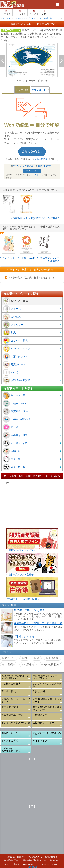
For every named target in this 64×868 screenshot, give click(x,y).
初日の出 (10, 658)
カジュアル (13, 317)
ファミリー (13, 325)
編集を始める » (32, 152)
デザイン (6, 12)
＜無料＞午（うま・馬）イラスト (16, 700)
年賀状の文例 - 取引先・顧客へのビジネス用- (32, 278)
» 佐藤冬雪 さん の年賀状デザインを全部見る (35, 218)
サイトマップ (40, 741)
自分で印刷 (22, 90)
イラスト (34, 12)
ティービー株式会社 (13, 864)
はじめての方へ (10, 733)
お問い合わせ (51, 857)
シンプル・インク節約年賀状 (47, 685)
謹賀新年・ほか (15, 411)
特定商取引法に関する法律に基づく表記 (41, 860)
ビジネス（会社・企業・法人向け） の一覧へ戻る (32, 476)
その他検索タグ (52, 664)
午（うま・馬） (15, 395)
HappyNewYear (15, 403)
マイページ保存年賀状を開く (11, 750)
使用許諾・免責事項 (16, 857)
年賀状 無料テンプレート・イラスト (45, 677)
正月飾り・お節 (15, 443)
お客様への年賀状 (16, 380)
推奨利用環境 (45, 166)
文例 (44, 12)
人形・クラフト (15, 356)
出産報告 (10, 664)
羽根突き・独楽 (15, 435)
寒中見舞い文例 (10, 707)
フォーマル (13, 309)
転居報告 (29, 664)
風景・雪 (12, 459)
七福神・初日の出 (16, 419)
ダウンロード (39, 90)
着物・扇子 (13, 451)
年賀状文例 (39, 691)
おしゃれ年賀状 (15, 340)
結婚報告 (54, 658)
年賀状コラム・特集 (12, 715)
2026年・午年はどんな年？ (29, 610)
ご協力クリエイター (44, 723)
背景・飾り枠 (14, 467)
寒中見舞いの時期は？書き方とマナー (47, 708)
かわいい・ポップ (16, 348)
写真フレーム (14, 364)
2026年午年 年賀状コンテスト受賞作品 (15, 677)
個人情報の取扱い (12, 860)
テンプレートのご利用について (47, 734)
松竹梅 (10, 427)
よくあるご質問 (10, 741)
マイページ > (32, 171)
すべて (10, 372)
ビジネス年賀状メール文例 (16, 723)
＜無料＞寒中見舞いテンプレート (47, 700)
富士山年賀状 (9, 691)
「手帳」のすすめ (24, 637)
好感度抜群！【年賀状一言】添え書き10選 (38, 623)
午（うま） (20, 12)
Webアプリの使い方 (23, 166)
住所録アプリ (40, 715)
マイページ (37, 175)
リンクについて (35, 857)
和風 (9, 332)
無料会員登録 (41, 159)
